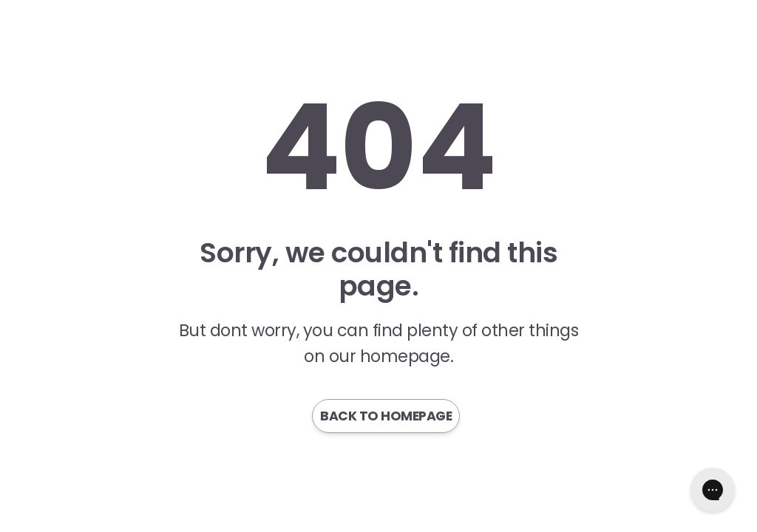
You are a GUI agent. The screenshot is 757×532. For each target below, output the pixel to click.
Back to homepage (386, 416)
